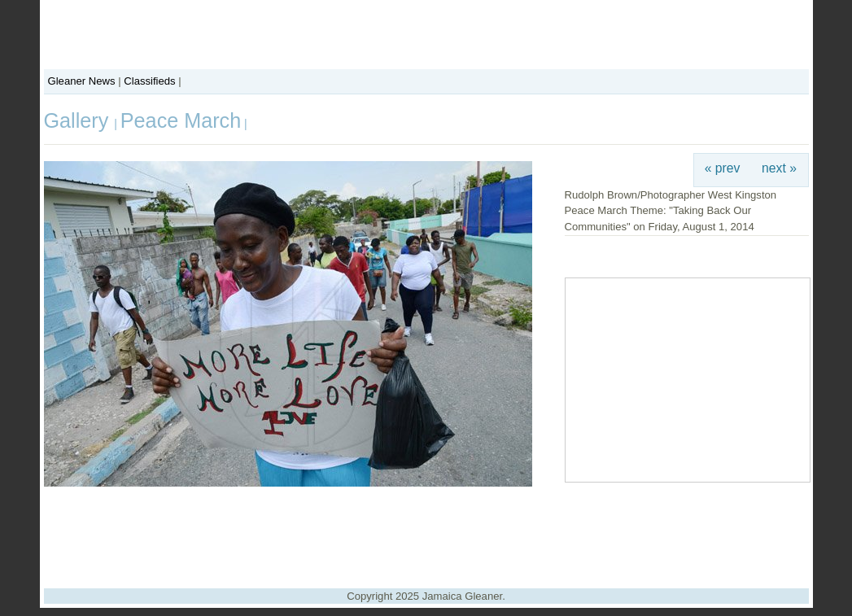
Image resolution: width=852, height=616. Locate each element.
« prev (723, 168)
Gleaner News (82, 81)
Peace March (181, 120)
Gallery (79, 120)
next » (779, 168)
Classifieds (149, 81)
